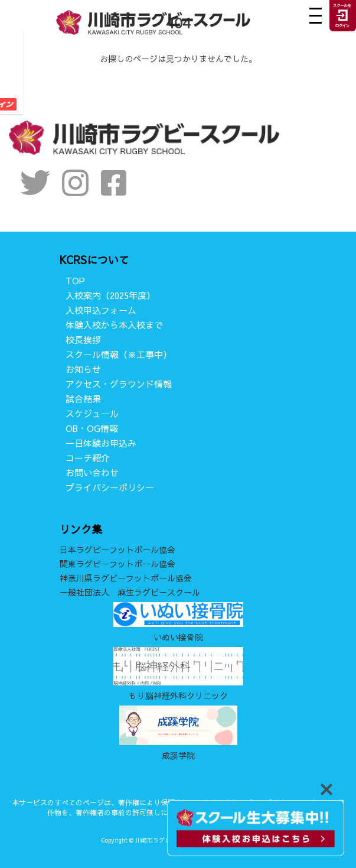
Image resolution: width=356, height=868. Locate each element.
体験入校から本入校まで (114, 325)
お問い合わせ (92, 472)
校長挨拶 (83, 339)
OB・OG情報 (92, 428)
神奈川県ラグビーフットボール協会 (126, 578)
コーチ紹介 (88, 458)
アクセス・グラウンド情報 (119, 384)
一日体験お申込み (101, 443)
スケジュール (92, 413)
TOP (75, 280)
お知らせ (83, 369)
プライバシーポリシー (110, 487)
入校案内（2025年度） (110, 295)
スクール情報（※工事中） (119, 354)
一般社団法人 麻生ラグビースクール (130, 592)
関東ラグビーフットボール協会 (117, 564)
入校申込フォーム (101, 310)
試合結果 (83, 399)
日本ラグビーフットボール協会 (117, 550)
